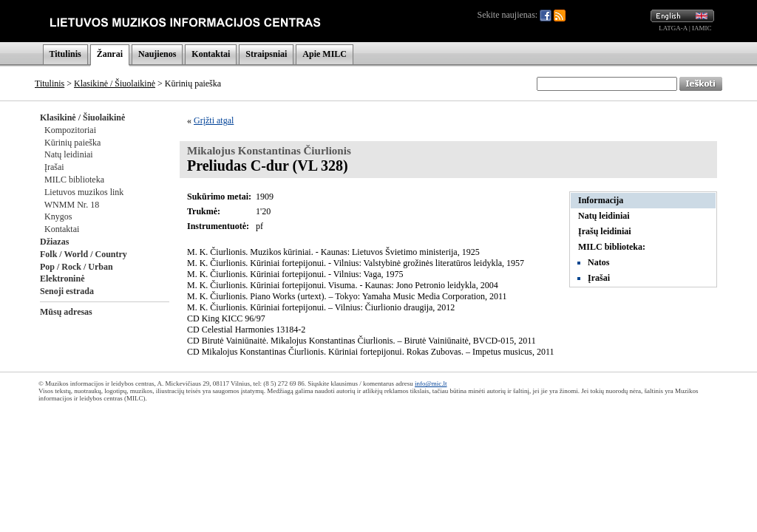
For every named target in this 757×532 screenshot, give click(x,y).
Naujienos (157, 54)
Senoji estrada (67, 291)
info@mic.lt (431, 383)
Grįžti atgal (214, 120)
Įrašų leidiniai (605, 231)
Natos (598, 262)
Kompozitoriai (70, 130)
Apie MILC (325, 54)
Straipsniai (266, 54)
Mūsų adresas (66, 312)
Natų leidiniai (69, 154)
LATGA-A (673, 28)
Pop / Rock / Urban (77, 267)
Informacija (601, 200)
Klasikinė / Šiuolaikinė (115, 83)
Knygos (58, 216)
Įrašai (54, 167)
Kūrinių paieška (72, 143)
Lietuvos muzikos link (84, 192)
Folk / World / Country (84, 254)
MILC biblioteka (74, 180)
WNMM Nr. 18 (72, 205)
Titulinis (65, 54)
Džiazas (54, 242)
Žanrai (110, 54)
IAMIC (702, 28)
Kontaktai (211, 54)
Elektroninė (62, 279)
